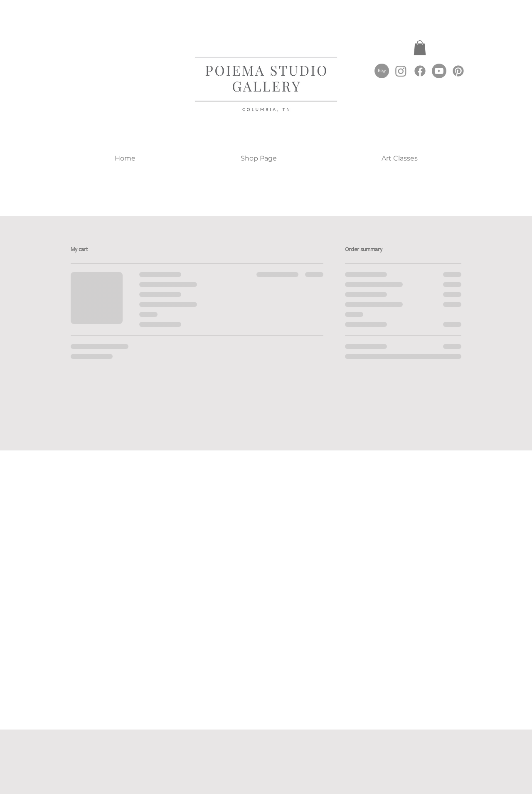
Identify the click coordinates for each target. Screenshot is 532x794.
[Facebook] (420, 71)
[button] (420, 48)
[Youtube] (439, 71)
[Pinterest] (458, 71)
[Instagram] (401, 71)
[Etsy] (382, 71)
